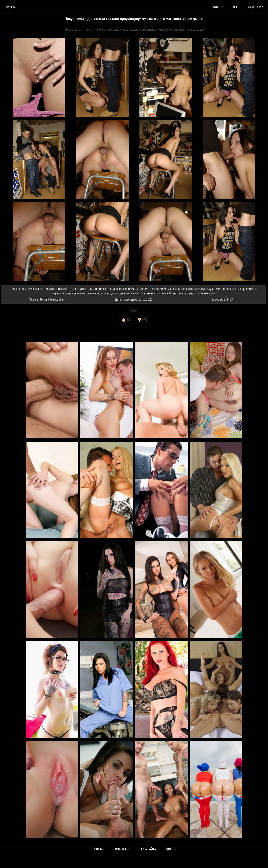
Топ (235, 7)
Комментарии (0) (14, 327)
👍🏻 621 (126, 320)
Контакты (122, 849)
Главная (11, 7)
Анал (134, 310)
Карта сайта (147, 849)
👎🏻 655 (142, 320)
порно (218, 7)
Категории (256, 7)
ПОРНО (171, 849)
